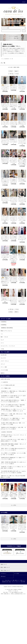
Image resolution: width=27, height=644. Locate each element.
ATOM (24, 582)
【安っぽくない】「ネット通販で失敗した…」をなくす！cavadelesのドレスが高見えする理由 (13, 419)
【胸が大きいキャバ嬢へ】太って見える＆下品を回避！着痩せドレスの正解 (13, 476)
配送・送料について (16, 580)
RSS (22, 582)
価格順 (15, 67)
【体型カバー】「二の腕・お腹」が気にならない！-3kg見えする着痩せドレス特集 (13, 415)
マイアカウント (3, 573)
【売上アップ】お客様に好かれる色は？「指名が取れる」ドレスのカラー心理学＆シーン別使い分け (13, 406)
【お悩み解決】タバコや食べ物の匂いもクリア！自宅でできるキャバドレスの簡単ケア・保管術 (13, 396)
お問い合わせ (3, 576)
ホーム (3, 59)
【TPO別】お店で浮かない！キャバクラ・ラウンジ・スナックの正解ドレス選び (13, 436)
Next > (16, 71)
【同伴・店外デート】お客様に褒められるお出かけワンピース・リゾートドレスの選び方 (13, 449)
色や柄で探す (7, 59)
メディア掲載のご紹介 (6, 388)
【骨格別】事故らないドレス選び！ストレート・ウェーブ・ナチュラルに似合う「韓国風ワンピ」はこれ (13, 410)
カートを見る (17, 573)
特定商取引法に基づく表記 (6, 582)
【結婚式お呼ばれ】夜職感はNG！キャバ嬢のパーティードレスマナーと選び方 (13, 458)
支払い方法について (8, 580)
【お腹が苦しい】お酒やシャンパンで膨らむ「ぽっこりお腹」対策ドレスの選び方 (13, 467)
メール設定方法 (4, 382)
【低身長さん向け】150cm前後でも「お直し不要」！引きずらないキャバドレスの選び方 (13, 428)
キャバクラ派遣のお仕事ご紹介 (8, 385)
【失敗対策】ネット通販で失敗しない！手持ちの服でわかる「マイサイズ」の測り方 (13, 392)
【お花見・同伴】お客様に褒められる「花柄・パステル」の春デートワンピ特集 (13, 424)
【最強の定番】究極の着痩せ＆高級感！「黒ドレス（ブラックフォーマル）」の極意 (13, 445)
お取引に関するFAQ (5, 379)
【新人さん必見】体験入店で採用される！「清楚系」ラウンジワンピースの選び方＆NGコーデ (13, 401)
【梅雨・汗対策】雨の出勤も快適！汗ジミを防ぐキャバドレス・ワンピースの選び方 (13, 463)
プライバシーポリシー (15, 582)
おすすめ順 (10, 67)
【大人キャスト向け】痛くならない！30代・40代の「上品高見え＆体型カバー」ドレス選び (13, 440)
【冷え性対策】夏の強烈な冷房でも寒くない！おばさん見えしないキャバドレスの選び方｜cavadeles (13, 472)
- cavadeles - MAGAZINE (6, 432)
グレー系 (11, 59)
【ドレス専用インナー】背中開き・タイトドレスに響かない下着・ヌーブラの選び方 (13, 454)
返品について (23, 580)
